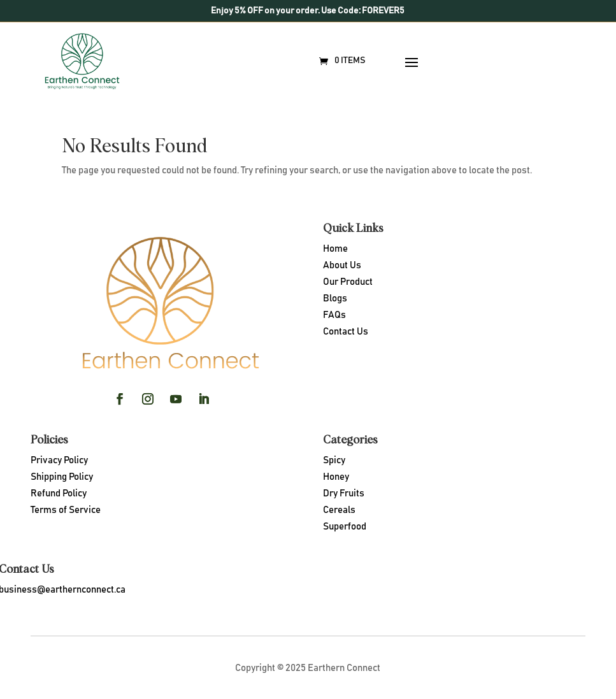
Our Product (348, 282)
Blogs (335, 299)
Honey (336, 477)
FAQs (334, 315)
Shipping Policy (62, 477)
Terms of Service (66, 510)
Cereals (339, 510)
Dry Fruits (344, 494)
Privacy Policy (59, 460)
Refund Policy (59, 494)
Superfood (345, 527)
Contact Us (346, 332)
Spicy (334, 460)
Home (335, 249)
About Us (342, 265)
